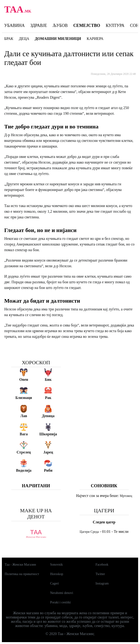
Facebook (102, 565)
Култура (115, 25)
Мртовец (126, 496)
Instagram (102, 583)
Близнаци (24, 398)
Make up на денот (36, 514)
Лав (24, 416)
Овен (24, 379)
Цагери (104, 511)
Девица (48, 416)
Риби (48, 470)
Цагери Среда (89, 532)
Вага (24, 434)
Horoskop (57, 574)
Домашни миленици (58, 39)
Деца (24, 39)
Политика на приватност (22, 574)
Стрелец (24, 452)
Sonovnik (56, 565)
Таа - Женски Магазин (20, 565)
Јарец (48, 452)
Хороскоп (36, 362)
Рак (48, 398)
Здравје (39, 25)
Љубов (60, 25)
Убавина (14, 25)
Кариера (95, 39)
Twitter (100, 574)
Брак (9, 39)
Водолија (24, 470)
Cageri (54, 583)
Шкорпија (48, 434)
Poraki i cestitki (60, 602)
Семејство (87, 25)
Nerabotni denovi (62, 593)
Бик (48, 379)
